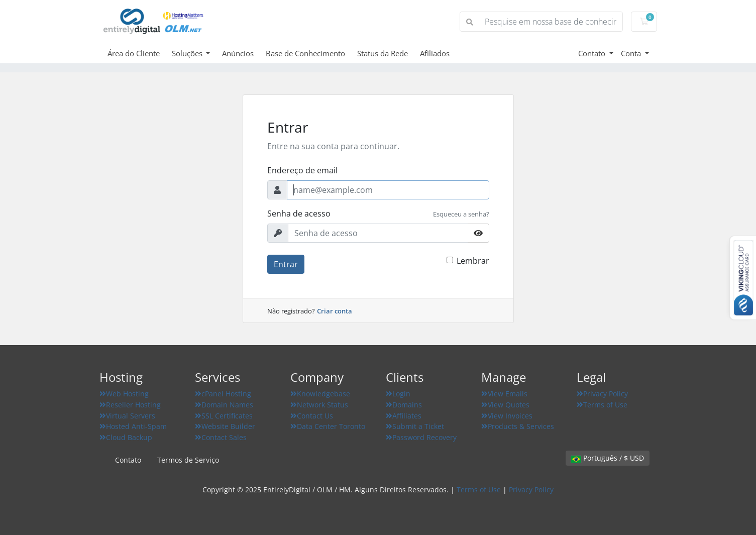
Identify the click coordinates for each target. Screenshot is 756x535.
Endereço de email (302, 170)
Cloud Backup (126, 437)
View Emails (504, 394)
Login (398, 394)
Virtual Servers (127, 416)
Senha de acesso (299, 213)
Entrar (286, 264)
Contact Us (312, 416)
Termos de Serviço (188, 460)
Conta (632, 53)
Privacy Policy (602, 394)
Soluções (188, 53)
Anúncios (238, 53)
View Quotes (505, 405)
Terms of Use (602, 405)
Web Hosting (124, 394)
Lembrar (473, 261)
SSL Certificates (224, 416)
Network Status (319, 405)
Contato (593, 53)
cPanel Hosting (223, 394)
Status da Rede (383, 53)
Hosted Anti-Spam (133, 426)
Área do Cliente (134, 53)
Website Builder (225, 426)
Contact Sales (221, 437)
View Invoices (507, 416)
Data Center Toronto (328, 426)
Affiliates (404, 416)
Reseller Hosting (130, 405)
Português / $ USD (608, 458)
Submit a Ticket (415, 426)
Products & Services (518, 426)
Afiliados (435, 53)
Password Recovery (421, 437)
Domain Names (224, 405)
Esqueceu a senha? (461, 214)
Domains (404, 405)
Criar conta (335, 311)
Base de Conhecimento (305, 53)
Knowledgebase (320, 394)
